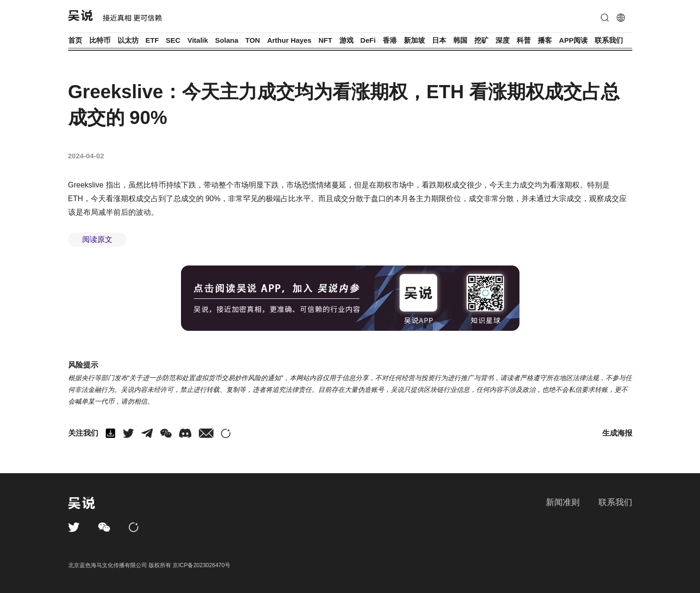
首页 (75, 40)
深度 (503, 40)
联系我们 (609, 40)
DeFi (368, 40)
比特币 (100, 40)
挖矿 (481, 40)
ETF (152, 40)
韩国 (460, 40)
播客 (545, 40)
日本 (439, 40)
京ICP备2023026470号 (201, 565)
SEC (173, 40)
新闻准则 (563, 502)
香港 (390, 40)
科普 (524, 40)
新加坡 (414, 40)
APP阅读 (573, 40)
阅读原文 (97, 239)
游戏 (346, 40)
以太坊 (128, 40)
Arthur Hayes (289, 40)
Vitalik (198, 40)
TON (253, 40)
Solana (227, 40)
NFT (325, 40)
